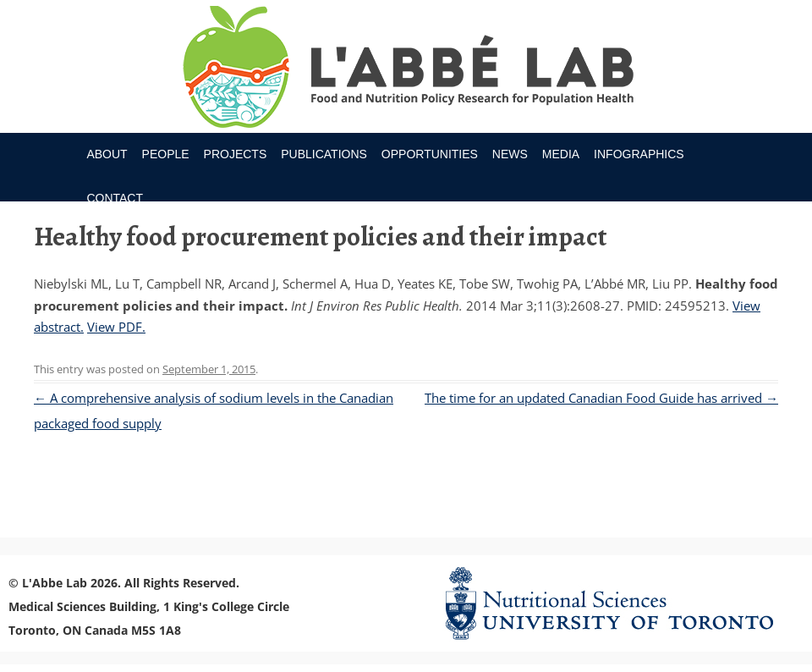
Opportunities (430, 154)
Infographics (639, 154)
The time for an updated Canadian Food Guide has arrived (601, 398)
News (510, 154)
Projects (236, 154)
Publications (324, 154)
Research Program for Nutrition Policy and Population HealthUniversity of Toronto (406, 69)
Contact (115, 198)
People (166, 154)
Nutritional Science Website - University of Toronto (617, 603)
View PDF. (116, 327)
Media (561, 154)
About (107, 154)
